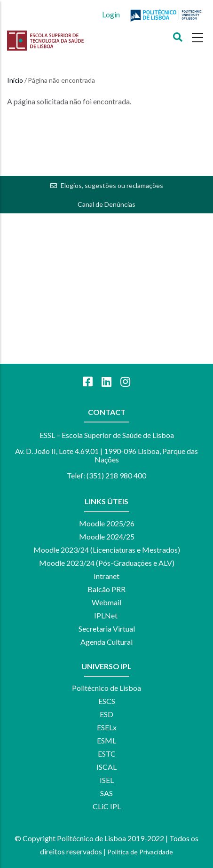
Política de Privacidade (140, 852)
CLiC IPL (107, 806)
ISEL (107, 780)
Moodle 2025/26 (107, 523)
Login (111, 14)
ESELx (107, 727)
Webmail (106, 602)
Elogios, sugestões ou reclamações (112, 185)
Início (15, 80)
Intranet (106, 576)
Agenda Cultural (106, 642)
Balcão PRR (106, 589)
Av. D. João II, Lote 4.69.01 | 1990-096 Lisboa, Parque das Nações (106, 455)
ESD (106, 714)
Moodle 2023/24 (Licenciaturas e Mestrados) (107, 550)
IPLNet (106, 615)
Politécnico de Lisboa (106, 688)
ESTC (107, 754)
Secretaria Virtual (107, 629)
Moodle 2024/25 (107, 536)
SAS (106, 793)
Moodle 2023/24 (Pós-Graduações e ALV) (107, 563)
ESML (106, 740)
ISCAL (106, 767)
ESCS (107, 701)
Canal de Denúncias (106, 204)
